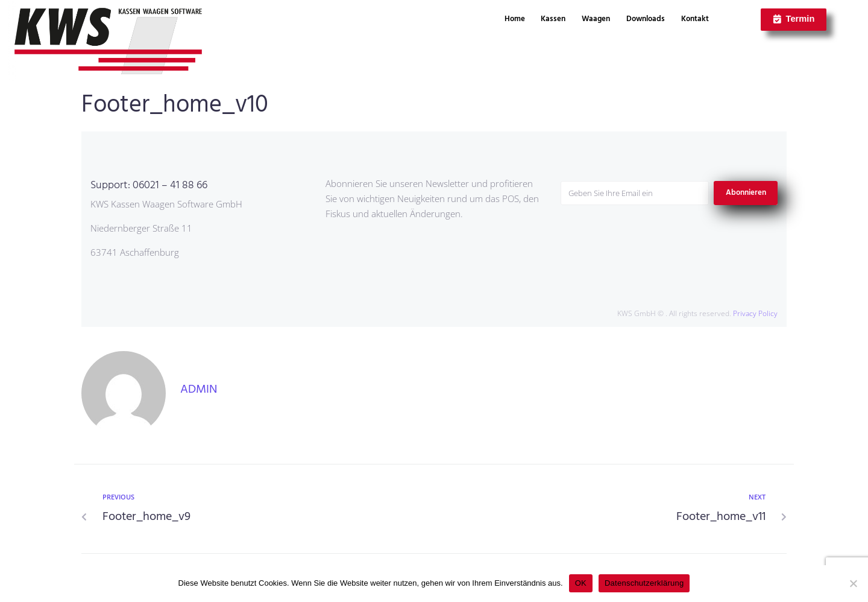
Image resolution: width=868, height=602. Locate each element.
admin (199, 390)
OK (581, 583)
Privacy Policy (755, 313)
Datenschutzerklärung (644, 583)
